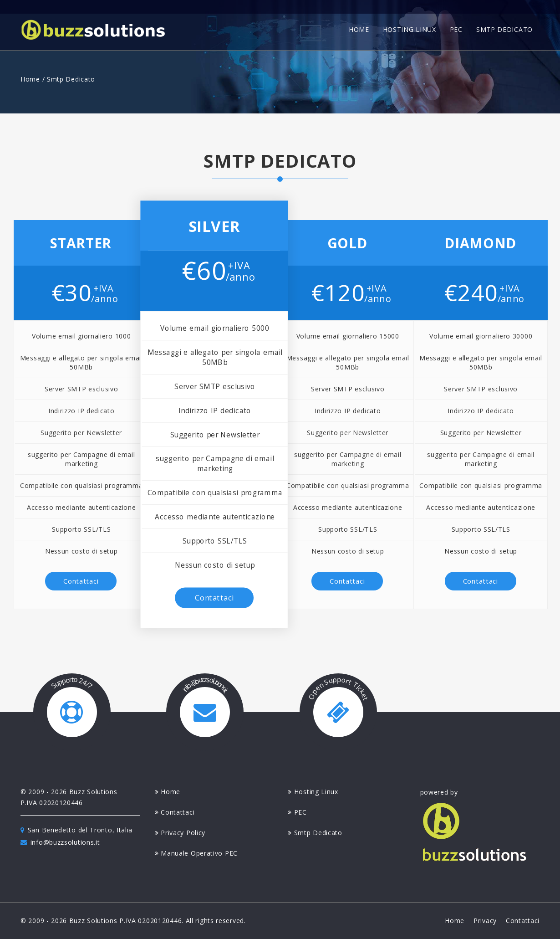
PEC (297, 812)
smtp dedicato (504, 29)
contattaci (81, 581)
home (359, 29)
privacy (485, 921)
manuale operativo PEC (196, 853)
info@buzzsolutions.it (60, 842)
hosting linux (410, 29)
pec (456, 29)
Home (30, 79)
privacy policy (180, 833)
